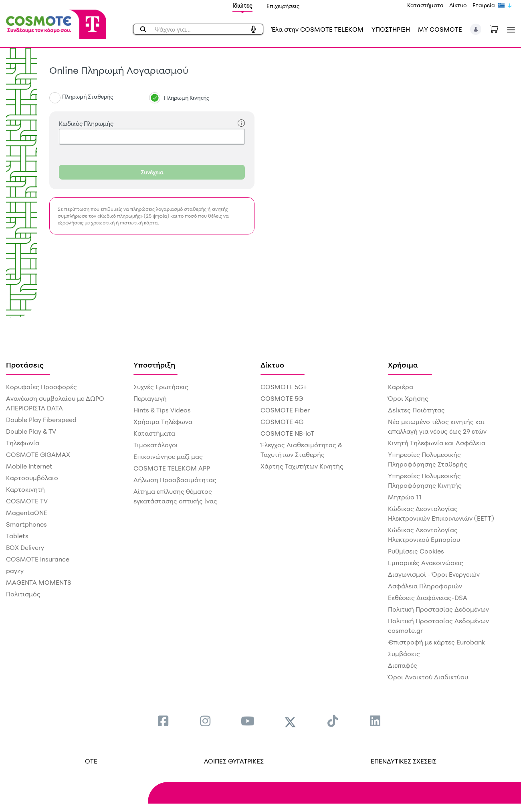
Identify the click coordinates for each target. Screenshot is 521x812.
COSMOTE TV (27, 501)
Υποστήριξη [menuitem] (154, 365)
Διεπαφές (403, 665)
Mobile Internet (29, 466)
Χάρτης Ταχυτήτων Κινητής (302, 466)
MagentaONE (27, 513)
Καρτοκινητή (25, 489)
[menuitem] (163, 721)
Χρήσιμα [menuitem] (403, 365)
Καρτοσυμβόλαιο (32, 478)
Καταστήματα (425, 5)
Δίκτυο (458, 5)
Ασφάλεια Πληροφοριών (425, 586)
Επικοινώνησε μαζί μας (168, 456)
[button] (476, 29)
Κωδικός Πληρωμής (152, 124)
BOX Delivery (25, 547)
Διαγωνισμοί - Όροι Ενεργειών (434, 574)
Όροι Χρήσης (408, 398)
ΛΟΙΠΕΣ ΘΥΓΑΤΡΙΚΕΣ (234, 761)
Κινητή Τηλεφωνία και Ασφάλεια (437, 443)
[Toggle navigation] (509, 29)
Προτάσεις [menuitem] (25, 365)
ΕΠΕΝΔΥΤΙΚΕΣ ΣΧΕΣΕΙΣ (404, 761)
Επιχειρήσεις (283, 6)
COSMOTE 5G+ (284, 387)
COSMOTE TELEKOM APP (172, 468)
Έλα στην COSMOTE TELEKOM (317, 29)
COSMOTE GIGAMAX (38, 454)
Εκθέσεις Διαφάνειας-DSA (428, 598)
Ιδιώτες (242, 5)
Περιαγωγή (150, 398)
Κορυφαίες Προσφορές (41, 387)
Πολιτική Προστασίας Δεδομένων (438, 609)
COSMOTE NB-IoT (287, 433)
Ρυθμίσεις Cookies (416, 551)
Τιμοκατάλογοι (156, 445)
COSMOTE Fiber (285, 410)
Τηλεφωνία (23, 443)
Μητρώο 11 (405, 497)
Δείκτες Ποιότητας (416, 410)
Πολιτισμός (23, 594)
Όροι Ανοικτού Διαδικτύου (428, 677)
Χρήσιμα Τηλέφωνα (163, 422)
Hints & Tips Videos (162, 410)
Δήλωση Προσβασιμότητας (175, 480)
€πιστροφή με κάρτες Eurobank (436, 642)
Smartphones (26, 524)
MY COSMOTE (440, 29)
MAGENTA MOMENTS (39, 582)
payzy (15, 571)
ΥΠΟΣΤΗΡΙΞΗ (391, 29)
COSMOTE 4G (282, 422)
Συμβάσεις (404, 654)
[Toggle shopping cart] (498, 28)
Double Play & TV (31, 431)
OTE (91, 761)
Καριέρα (401, 387)
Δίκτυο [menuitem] (272, 365)
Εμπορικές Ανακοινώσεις (426, 563)
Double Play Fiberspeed (41, 420)
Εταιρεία (484, 5)
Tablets (17, 536)
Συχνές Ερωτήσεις (161, 387)
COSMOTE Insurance (38, 559)
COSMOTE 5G (282, 398)
